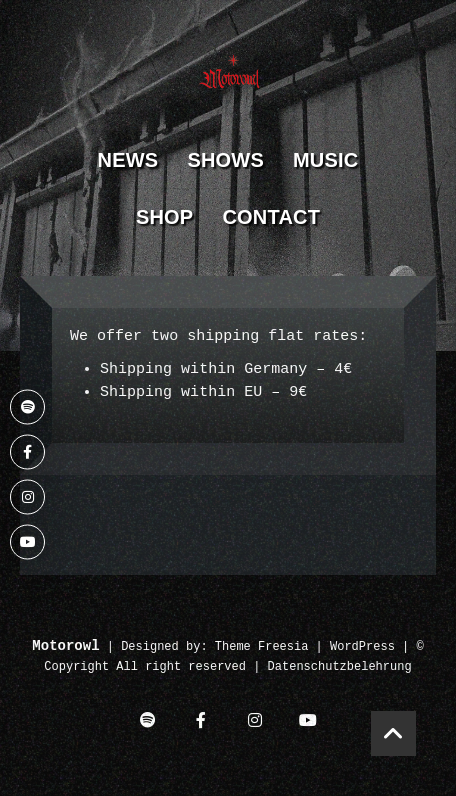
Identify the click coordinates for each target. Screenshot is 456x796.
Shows (225, 160)
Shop (164, 217)
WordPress (362, 647)
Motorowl (65, 646)
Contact (271, 217)
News (128, 160)
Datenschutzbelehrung (340, 667)
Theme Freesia (262, 647)
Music (325, 160)
